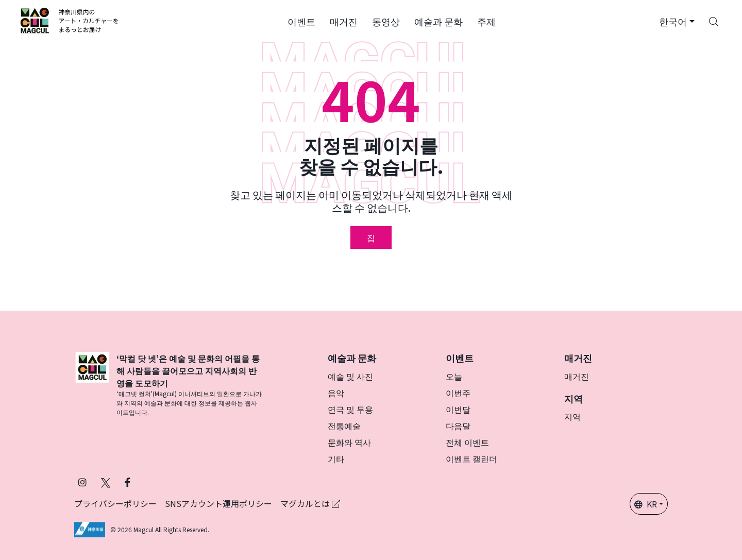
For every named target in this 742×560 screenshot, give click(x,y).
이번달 (458, 409)
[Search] (714, 21)
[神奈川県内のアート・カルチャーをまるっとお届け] (70, 21)
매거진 (577, 376)
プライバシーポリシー (115, 503)
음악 (336, 393)
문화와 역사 (349, 442)
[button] (301, 21)
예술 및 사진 (350, 376)
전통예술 (344, 426)
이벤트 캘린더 (471, 459)
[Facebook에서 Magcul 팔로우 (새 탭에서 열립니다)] (128, 482)
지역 (572, 416)
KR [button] (646, 504)
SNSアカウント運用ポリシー (218, 503)
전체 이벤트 (467, 442)
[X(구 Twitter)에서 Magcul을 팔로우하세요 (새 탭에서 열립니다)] (106, 482)
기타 (336, 459)
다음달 (458, 426)
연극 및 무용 (350, 409)
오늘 (454, 376)
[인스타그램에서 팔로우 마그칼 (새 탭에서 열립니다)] (82, 482)
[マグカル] (92, 384)
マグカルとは (310, 503)
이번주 (458, 393)
